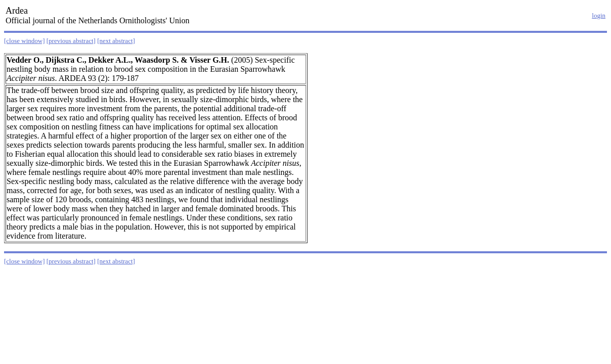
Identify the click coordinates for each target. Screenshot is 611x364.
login (599, 15)
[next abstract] (116, 41)
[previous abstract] (71, 41)
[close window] (25, 41)
